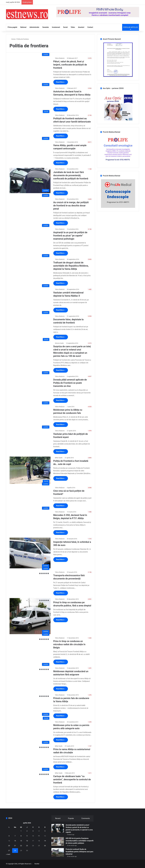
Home (12, 39)
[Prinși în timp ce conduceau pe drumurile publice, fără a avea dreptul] (30, 616)
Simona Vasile (59, 343)
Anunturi (81, 27)
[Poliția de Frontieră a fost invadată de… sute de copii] (30, 470)
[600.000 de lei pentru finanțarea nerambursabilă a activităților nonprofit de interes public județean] (58, 841)
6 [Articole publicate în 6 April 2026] (9, 836)
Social (65, 27)
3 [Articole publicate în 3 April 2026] (33, 831)
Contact (90, 27)
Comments (86, 818)
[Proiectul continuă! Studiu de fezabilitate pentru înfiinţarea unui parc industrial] (58, 852)
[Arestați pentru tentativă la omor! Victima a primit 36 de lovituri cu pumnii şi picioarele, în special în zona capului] (58, 828)
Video (73, 27)
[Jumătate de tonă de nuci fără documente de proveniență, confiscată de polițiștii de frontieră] (30, 180)
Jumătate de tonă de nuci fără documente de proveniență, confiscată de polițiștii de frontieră (71, 175)
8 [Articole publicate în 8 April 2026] (21, 836)
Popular (71, 818)
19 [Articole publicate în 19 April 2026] (45, 841)
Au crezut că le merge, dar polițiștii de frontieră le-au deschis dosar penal (71, 206)
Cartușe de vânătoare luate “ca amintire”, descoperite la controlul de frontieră (72, 779)
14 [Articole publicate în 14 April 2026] (15, 841)
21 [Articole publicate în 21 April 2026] (15, 846)
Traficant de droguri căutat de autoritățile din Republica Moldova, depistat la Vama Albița (71, 266)
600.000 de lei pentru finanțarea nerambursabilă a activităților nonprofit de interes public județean (79, 841)
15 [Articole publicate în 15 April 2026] (21, 841)
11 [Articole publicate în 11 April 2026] (39, 836)
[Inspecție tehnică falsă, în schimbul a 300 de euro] (30, 553)
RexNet (37, 864)
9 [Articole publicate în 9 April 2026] (27, 836)
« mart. (8, 854)
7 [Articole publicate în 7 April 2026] (15, 836)
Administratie (34, 27)
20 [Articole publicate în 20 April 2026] (9, 846)
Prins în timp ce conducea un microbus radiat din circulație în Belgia (69, 644)
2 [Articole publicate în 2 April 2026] (27, 831)
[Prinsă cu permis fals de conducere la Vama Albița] (30, 705)
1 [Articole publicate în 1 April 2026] (21, 831)
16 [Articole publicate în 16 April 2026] (27, 841)
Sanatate (46, 27)
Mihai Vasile (59, 458)
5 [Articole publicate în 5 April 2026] (45, 831)
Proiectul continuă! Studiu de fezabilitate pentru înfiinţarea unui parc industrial (79, 852)
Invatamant (56, 27)
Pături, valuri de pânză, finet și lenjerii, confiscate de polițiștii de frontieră (70, 65)
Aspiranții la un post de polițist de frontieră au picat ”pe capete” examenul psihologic (70, 236)
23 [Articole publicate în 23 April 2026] (27, 846)
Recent (58, 818)
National (23, 27)
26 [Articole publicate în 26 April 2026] (45, 846)
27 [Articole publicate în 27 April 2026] (9, 851)
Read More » (61, 82)
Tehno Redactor (60, 58)
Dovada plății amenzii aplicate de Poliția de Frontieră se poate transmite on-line (70, 383)
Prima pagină (12, 27)
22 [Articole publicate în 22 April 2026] (21, 846)
